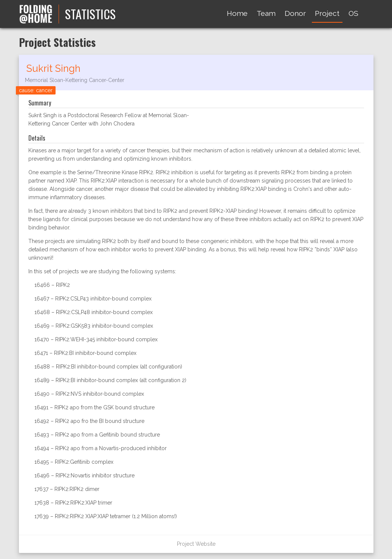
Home (237, 13)
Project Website (196, 544)
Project (327, 13)
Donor (295, 13)
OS (353, 13)
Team (266, 13)
